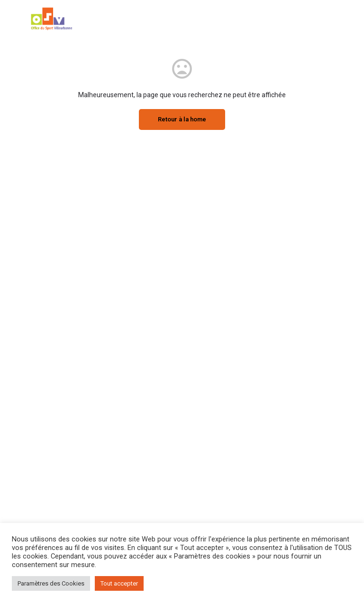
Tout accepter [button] (119, 583)
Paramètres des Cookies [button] (51, 583)
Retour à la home (182, 119)
